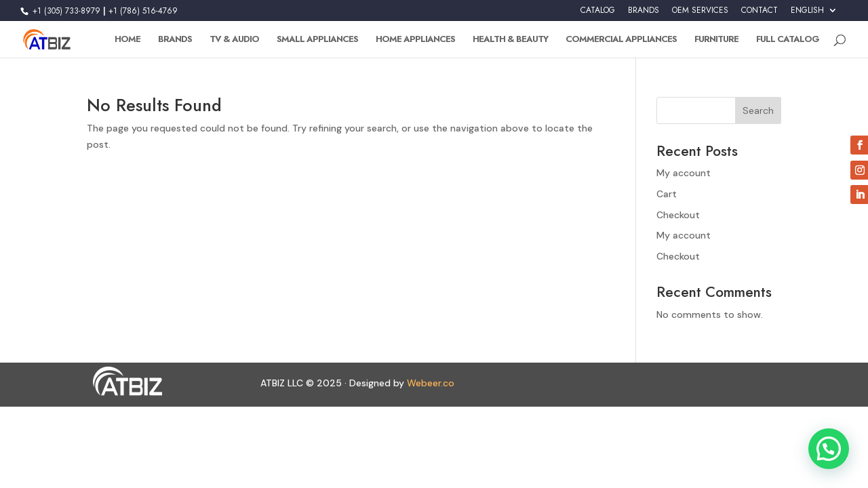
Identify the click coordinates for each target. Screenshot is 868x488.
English (807, 11)
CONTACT (759, 11)
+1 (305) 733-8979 (65, 11)
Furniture (716, 40)
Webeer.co (431, 383)
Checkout (678, 215)
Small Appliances (317, 40)
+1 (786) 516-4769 (143, 11)
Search (758, 110)
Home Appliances (415, 40)
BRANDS (644, 11)
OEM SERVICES (700, 11)
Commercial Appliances (621, 40)
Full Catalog (788, 40)
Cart (667, 194)
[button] (829, 449)
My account (684, 173)
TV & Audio (234, 40)
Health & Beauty (510, 40)
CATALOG (598, 11)
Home (127, 40)
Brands (175, 40)
